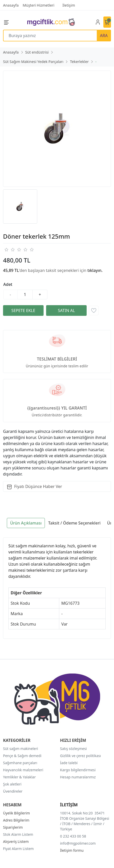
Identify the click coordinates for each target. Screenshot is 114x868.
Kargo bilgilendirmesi (78, 770)
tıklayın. (95, 270)
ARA (104, 36)
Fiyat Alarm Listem (18, 849)
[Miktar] (25, 294)
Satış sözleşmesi (73, 749)
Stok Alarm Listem (18, 834)
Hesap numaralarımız (78, 777)
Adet (8, 284)
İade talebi (69, 763)
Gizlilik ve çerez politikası (80, 756)
